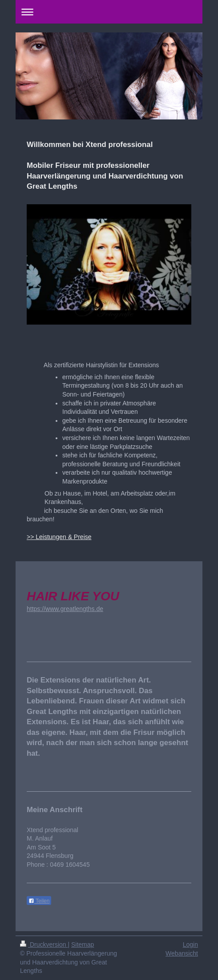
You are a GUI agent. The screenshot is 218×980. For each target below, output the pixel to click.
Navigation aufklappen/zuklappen (109, 12)
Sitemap (83, 944)
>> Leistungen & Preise (59, 537)
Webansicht (182, 953)
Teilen (39, 901)
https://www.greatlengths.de (65, 609)
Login (190, 944)
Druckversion (44, 944)
